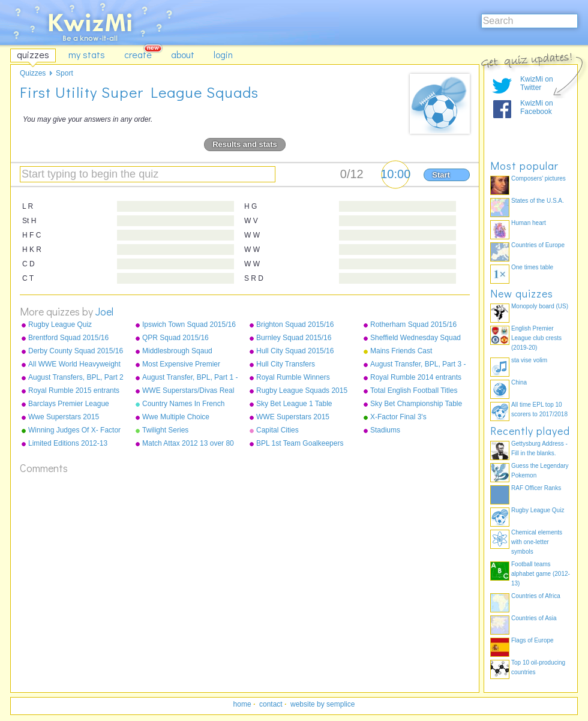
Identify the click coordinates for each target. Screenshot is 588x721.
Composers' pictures (538, 178)
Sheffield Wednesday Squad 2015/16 (415, 338)
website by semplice (322, 704)
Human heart (529, 223)
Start (441, 175)
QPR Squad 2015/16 (175, 338)
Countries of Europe (538, 245)
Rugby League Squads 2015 (302, 390)
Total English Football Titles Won (414, 391)
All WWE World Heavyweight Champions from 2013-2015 (74, 365)
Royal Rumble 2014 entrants (416, 377)
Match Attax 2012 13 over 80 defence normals (188, 444)
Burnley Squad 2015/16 (294, 338)
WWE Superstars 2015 (293, 417)
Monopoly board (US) (540, 306)
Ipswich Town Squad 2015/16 (189, 325)
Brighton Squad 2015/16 (295, 325)
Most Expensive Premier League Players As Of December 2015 (181, 365)
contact (271, 704)
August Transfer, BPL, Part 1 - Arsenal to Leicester (190, 378)
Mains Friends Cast (401, 351)
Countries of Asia (534, 618)
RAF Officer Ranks (536, 488)
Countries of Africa (536, 596)
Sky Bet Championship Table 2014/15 (416, 404)
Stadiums (385, 430)
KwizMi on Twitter (537, 83)
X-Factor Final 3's (398, 417)
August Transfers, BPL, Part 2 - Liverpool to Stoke (76, 378)
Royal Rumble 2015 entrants (74, 390)
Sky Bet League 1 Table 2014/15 (294, 404)
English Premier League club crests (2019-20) (536, 338)
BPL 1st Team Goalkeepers (300, 443)
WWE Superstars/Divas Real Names (188, 391)
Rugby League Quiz (60, 325)
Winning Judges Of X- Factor (74, 430)
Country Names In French (183, 404)
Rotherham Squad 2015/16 (413, 325)
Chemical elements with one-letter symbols (537, 542)
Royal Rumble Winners (293, 377)
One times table (532, 267)
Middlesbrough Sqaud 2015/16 (177, 352)
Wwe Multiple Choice (176, 417)
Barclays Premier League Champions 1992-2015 (69, 404)
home (242, 704)
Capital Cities (277, 430)
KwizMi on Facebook (537, 107)
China (519, 382)
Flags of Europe (532, 640)
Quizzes (33, 73)
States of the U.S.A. (538, 201)
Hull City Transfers (286, 364)
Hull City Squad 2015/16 (295, 351)
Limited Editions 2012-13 (68, 443)
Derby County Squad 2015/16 (76, 351)
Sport (64, 73)
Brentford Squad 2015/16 (68, 338)
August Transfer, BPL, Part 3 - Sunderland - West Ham (418, 365)
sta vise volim (529, 360)
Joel (104, 311)
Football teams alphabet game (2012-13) (541, 574)
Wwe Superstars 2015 (64, 417)
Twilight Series (165, 430)
